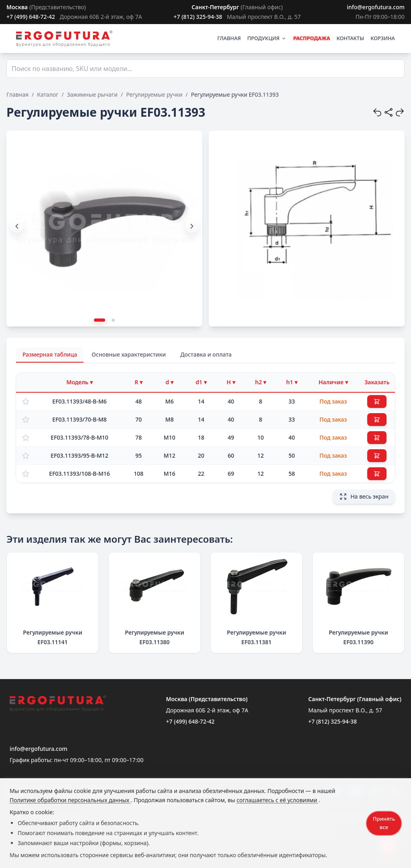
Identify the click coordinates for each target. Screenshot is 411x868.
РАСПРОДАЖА (311, 38)
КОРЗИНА (383, 38)
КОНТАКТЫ (351, 38)
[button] (192, 226)
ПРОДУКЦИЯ (267, 38)
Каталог (48, 94)
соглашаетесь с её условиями (277, 800)
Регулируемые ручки (154, 94)
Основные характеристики (129, 354)
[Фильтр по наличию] (333, 382)
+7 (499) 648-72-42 (31, 17)
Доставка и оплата (206, 354)
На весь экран (364, 497)
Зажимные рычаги (92, 94)
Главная (17, 94)
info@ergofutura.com (376, 7)
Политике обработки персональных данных (70, 800)
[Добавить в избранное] (26, 402)
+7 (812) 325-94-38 (198, 17)
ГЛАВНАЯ (229, 38)
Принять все (384, 823)
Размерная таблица (50, 354)
